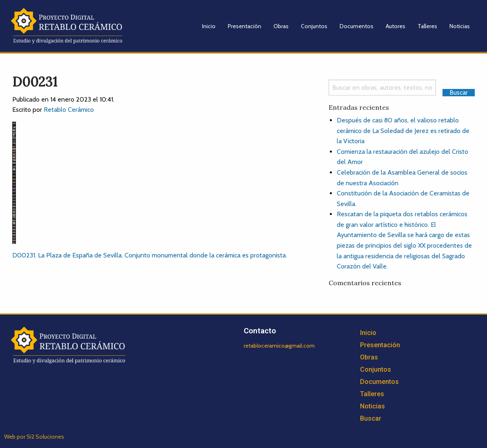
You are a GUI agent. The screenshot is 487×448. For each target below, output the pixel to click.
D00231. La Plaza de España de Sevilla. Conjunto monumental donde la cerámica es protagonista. (150, 255)
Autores (396, 26)
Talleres (427, 26)
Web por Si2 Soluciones (34, 437)
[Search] (382, 88)
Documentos (357, 26)
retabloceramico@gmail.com (279, 346)
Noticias (460, 26)
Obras (281, 26)
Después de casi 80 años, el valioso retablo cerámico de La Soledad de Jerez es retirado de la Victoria (403, 131)
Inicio (209, 26)
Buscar (371, 418)
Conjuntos (314, 26)
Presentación (245, 26)
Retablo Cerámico (69, 110)
